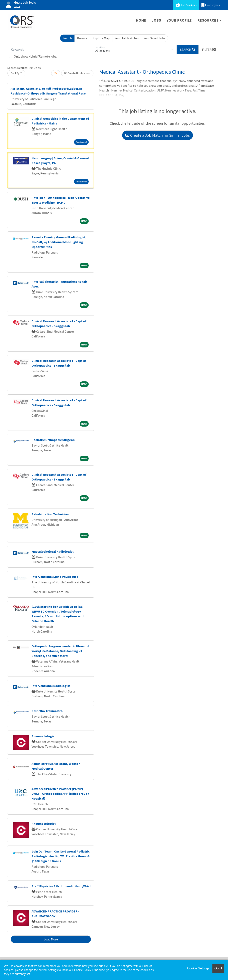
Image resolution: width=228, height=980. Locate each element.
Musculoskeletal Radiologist (53, 551)
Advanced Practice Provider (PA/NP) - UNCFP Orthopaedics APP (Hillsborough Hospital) (60, 794)
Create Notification (77, 73)
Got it (218, 968)
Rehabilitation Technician (50, 514)
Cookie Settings (198, 968)
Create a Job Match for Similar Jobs (158, 135)
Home (141, 20)
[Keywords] (51, 50)
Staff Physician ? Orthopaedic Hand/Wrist (61, 886)
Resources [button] (208, 20)
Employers (211, 5)
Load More (51, 939)
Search (67, 38)
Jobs (156, 20)
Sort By (15, 73)
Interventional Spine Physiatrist (55, 577)
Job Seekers (186, 5)
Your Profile (179, 20)
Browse (82, 38)
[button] (209, 50)
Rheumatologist (44, 736)
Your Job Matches (127, 38)
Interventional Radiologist (51, 686)
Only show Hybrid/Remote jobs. (35, 56)
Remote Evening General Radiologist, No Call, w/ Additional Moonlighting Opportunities (59, 242)
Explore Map (101, 38)
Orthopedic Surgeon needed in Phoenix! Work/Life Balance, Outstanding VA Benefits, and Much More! (60, 651)
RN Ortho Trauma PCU (48, 711)
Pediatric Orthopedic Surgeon (53, 440)
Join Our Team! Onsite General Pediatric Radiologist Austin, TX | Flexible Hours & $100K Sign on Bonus (61, 856)
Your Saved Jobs (155, 38)
